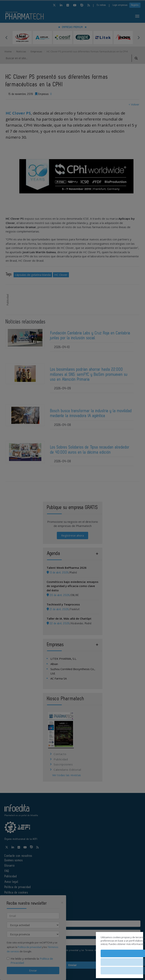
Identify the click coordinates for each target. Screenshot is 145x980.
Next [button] (139, 37)
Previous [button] (6, 37)
